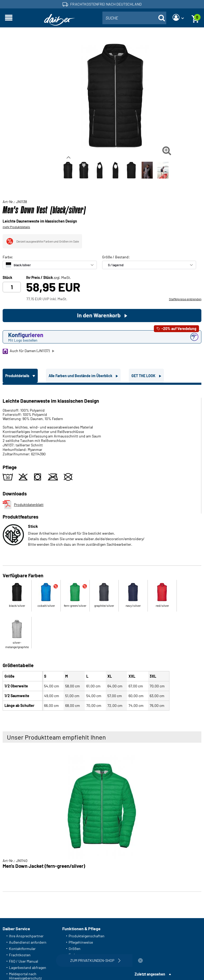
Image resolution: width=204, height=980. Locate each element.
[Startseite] (60, 20)
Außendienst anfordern (28, 942)
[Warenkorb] (195, 18)
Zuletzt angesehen (150, 974)
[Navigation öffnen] (9, 18)
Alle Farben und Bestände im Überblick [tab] (81, 376)
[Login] (178, 18)
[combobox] (134, 18)
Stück (7, 278)
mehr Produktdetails (16, 227)
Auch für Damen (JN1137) (26, 351)
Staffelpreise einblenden (185, 299)
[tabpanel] (102, 549)
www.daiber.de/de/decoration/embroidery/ (110, 539)
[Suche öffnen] (162, 18)
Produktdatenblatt (23, 505)
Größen (75, 949)
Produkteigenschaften (87, 936)
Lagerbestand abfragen (28, 967)
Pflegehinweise (81, 942)
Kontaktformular (22, 949)
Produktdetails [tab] (18, 376)
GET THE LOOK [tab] (144, 376)
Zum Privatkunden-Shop (96, 961)
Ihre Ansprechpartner (26, 936)
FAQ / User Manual (23, 961)
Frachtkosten (20, 955)
